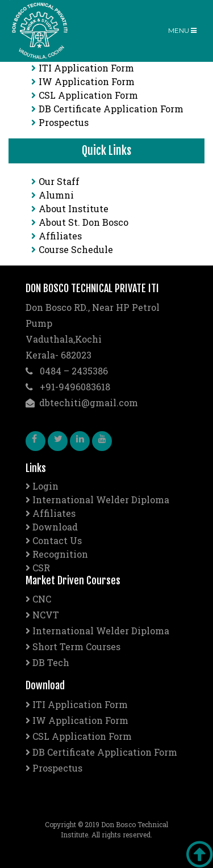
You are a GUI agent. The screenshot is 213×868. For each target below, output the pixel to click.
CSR (38, 568)
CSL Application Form (85, 95)
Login (42, 486)
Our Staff (55, 181)
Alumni (53, 195)
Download (52, 527)
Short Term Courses (73, 646)
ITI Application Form (83, 68)
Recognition (57, 554)
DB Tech (47, 662)
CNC (38, 599)
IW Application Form (83, 81)
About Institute (70, 208)
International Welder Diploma (97, 500)
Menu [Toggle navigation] (182, 30)
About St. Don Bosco (80, 222)
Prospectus (60, 122)
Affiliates (57, 236)
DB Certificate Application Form (107, 109)
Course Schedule (72, 249)
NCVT (42, 615)
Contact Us (54, 540)
